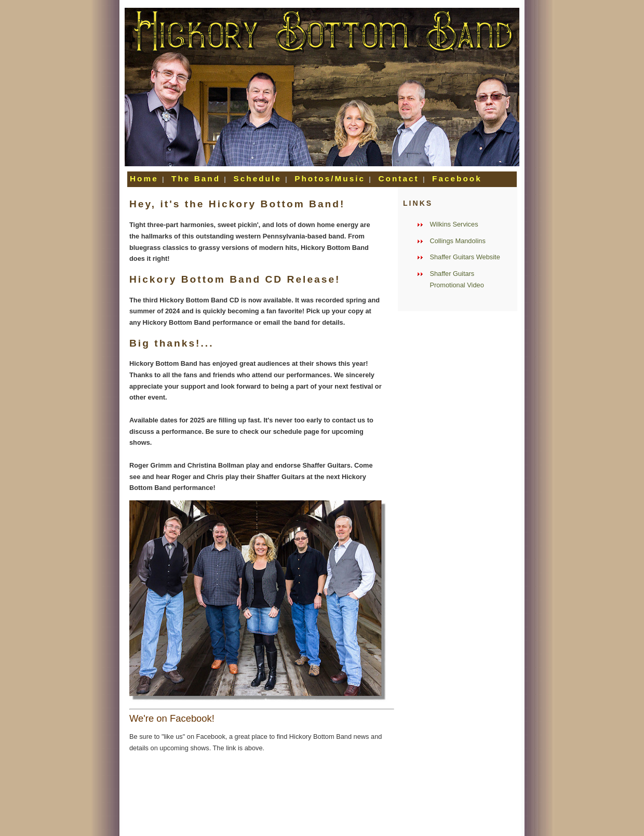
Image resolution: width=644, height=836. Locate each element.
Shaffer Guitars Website (465, 257)
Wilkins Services (454, 224)
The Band (198, 178)
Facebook (457, 178)
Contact (400, 178)
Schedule (259, 178)
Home (146, 178)
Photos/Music (332, 178)
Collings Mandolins (457, 241)
